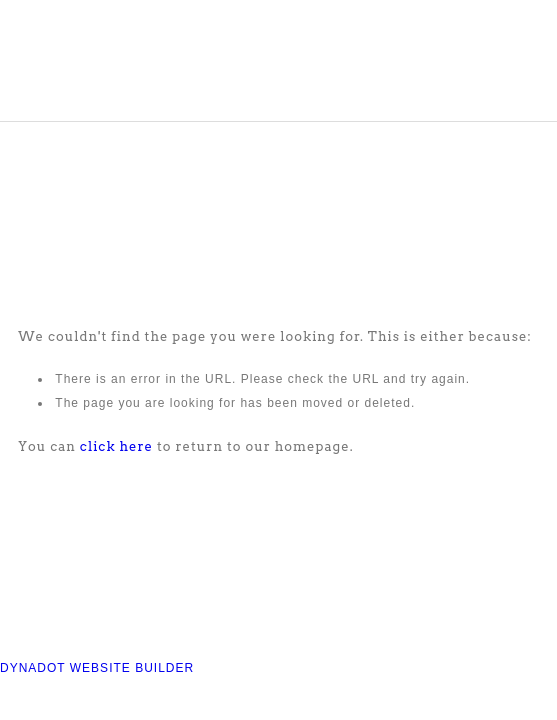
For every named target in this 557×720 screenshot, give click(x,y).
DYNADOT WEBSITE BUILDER (97, 668)
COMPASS (121, 67)
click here (116, 446)
